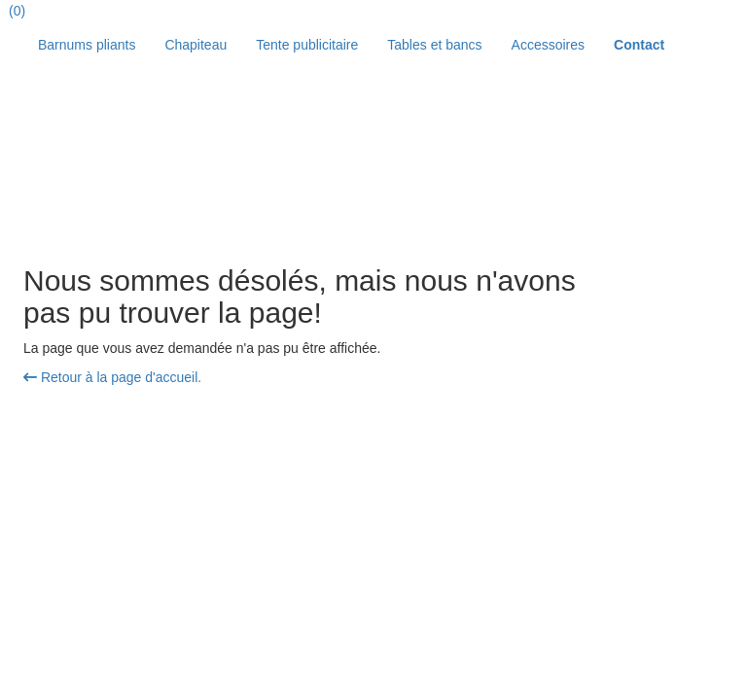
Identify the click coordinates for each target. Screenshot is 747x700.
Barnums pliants (87, 45)
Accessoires (548, 45)
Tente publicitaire (307, 45)
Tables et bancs (434, 45)
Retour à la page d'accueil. (112, 377)
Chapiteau (196, 45)
